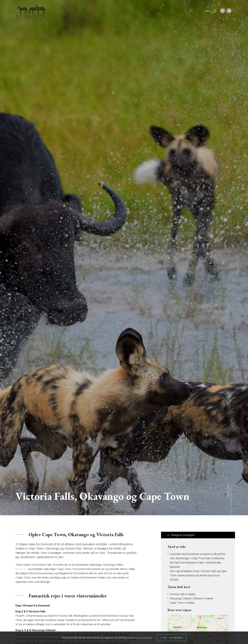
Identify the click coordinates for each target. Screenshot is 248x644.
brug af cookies (143, 638)
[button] (215, 11)
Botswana (22, 569)
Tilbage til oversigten (181, 535)
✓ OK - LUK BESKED (172, 638)
